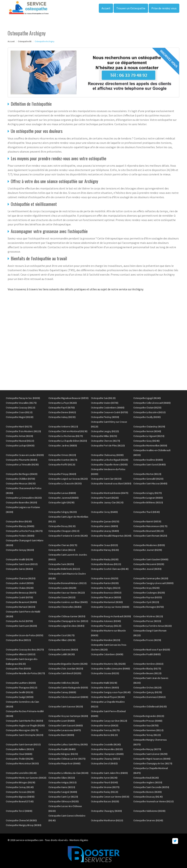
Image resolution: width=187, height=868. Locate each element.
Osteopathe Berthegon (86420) (22, 474)
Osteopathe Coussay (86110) (20, 408)
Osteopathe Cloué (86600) (19, 754)
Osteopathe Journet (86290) (148, 550)
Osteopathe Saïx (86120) (103, 398)
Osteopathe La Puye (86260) (63, 403)
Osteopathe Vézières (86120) (148, 616)
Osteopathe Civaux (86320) (104, 545)
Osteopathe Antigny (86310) (62, 782)
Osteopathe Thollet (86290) (20, 759)
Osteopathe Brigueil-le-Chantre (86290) (68, 664)
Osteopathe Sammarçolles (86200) (151, 578)
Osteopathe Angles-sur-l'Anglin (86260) (25, 725)
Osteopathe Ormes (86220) (62, 455)
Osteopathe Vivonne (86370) (105, 787)
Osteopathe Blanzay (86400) (20, 526)
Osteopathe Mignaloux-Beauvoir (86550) (68, 398)
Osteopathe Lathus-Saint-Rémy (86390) (68, 744)
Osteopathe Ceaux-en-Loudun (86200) (25, 455)
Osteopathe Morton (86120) (147, 474)
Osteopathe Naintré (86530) (147, 521)
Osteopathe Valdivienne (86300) (149, 811)
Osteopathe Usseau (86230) (105, 673)
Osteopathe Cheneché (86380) (21, 820)
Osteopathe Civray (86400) (104, 512)
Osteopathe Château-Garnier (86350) (67, 616)
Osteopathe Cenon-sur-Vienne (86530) (110, 797)
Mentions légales (79, 840)
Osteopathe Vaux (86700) (146, 725)
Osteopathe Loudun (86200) (62, 588)
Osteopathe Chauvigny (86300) (106, 811)
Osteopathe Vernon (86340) (147, 431)
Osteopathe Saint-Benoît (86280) (65, 673)
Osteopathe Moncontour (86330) (22, 763)
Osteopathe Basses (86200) (105, 801)
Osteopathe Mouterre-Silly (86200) (108, 664)
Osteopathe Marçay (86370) (147, 749)
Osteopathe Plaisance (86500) (106, 597)
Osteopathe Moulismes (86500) (149, 545)
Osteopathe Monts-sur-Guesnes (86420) (26, 778)
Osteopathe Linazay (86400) (105, 531)
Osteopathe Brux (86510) (18, 640)
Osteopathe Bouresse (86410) (106, 593)
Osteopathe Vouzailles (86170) (21, 403)
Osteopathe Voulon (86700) (105, 403)
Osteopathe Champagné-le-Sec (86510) (68, 621)
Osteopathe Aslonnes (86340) (106, 621)
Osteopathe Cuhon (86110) (62, 550)
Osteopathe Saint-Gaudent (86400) (151, 559)
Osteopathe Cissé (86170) (61, 635)
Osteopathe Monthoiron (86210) (107, 820)
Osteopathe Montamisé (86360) (107, 602)
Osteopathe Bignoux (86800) (20, 797)
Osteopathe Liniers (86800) (104, 526)
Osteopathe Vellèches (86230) (64, 683)
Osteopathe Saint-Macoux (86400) (150, 483)
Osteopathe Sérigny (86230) (63, 512)
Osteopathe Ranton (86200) (105, 583)
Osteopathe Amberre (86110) (63, 427)
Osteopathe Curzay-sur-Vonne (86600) (110, 607)
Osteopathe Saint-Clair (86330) (106, 479)
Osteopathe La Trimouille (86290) (22, 464)
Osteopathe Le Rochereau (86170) (66, 436)
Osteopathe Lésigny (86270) (147, 493)
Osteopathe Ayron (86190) (104, 778)
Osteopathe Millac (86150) (104, 436)
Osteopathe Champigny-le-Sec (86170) (153, 763)
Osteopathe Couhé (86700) (19, 597)
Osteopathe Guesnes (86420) (63, 650)
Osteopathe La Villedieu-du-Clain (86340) (68, 773)
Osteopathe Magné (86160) (20, 417)
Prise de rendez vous (164, 8)
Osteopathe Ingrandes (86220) (149, 716)
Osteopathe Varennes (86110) (148, 730)
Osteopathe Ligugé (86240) (147, 398)
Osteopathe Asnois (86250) (105, 578)
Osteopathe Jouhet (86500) (20, 583)
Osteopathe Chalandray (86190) (149, 427)
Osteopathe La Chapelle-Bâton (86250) (68, 441)
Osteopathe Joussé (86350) (147, 569)
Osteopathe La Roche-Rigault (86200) (110, 460)
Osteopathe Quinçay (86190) (148, 692)
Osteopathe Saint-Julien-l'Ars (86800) (109, 773)
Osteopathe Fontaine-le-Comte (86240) (68, 536)
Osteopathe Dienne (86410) (62, 412)
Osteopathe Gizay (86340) (146, 441)
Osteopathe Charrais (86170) (63, 545)
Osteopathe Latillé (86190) (62, 654)
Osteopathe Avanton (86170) (63, 460)
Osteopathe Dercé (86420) (104, 763)
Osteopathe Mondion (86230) (106, 640)
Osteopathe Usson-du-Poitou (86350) (24, 635)
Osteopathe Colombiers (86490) (107, 654)
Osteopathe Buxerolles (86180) (21, 502)
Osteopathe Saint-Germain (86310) (23, 744)
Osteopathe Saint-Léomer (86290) (150, 754)
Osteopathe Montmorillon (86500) (150, 445)
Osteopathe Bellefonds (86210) (64, 569)
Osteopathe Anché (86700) (19, 621)
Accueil (106, 8)
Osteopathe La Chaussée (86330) (65, 483)
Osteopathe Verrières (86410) (148, 664)
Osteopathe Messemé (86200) (149, 564)
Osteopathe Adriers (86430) (105, 688)
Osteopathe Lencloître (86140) (21, 773)
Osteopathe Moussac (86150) (21, 483)
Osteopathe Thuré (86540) (146, 512)
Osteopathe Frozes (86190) (147, 640)
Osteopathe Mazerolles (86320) (107, 749)
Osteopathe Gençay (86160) (20, 550)
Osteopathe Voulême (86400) (148, 460)
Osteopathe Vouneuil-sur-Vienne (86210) (153, 801)
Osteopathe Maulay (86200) (105, 559)
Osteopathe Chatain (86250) (147, 408)
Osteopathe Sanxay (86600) (62, 692)
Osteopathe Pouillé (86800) (147, 654)
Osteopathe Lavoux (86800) (62, 493)
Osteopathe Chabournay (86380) (107, 455)
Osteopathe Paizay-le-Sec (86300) (23, 398)
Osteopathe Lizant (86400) (62, 721)
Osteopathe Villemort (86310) (21, 654)
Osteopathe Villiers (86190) (62, 640)
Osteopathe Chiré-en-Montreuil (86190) (68, 431)
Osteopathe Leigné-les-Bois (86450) (66, 626)
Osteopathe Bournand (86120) (148, 531)
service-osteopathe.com (29, 840)
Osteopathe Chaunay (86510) (105, 759)
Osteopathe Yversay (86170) (105, 730)
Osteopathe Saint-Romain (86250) (150, 536)
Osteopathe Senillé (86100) (19, 692)
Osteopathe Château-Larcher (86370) (67, 759)
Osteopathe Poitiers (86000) (20, 536)
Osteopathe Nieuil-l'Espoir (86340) (108, 697)
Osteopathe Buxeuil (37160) (20, 801)
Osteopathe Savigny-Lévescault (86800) (153, 583)
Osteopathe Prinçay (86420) (62, 474)
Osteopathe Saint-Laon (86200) (21, 626)
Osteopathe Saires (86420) (19, 569)
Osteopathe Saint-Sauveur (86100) (66, 706)
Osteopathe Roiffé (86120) (62, 464)
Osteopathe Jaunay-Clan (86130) (107, 502)
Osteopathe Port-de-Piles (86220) (108, 445)
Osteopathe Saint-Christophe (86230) (25, 735)
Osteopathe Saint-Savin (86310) (22, 564)
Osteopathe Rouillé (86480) (62, 749)
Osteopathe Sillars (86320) (62, 778)
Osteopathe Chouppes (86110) (64, 531)
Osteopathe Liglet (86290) (61, 502)
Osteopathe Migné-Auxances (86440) (152, 759)
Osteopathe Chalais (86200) (20, 588)
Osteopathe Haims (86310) (62, 787)
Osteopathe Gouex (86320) (62, 597)
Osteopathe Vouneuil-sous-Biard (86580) (111, 483)
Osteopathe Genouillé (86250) (148, 479)
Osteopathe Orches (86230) (147, 688)
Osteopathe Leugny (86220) (105, 431)
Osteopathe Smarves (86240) (148, 820)
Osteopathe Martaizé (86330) (21, 607)
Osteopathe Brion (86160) (19, 521)
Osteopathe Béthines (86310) (148, 502)
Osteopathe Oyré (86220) (146, 602)
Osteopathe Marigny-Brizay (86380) (24, 825)
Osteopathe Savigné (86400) (63, 792)
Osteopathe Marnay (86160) (105, 550)
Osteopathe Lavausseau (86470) (65, 730)
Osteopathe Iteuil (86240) (146, 778)
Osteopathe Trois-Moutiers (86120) (23, 431)
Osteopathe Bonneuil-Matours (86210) (67, 583)
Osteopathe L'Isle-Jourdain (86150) (66, 669)
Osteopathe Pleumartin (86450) (22, 460)
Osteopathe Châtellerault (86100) (150, 706)
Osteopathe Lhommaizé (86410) (149, 697)
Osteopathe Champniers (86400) (107, 754)
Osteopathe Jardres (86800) (63, 445)
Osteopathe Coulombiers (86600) (108, 408)
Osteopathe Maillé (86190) (104, 683)
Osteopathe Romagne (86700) (148, 607)
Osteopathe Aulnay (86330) (62, 417)
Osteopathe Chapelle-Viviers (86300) (109, 464)
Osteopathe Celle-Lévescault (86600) (152, 403)
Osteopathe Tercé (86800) (19, 811)
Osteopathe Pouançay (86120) (106, 626)
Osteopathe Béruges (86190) (20, 782)
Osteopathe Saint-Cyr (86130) (63, 797)
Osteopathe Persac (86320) (147, 621)
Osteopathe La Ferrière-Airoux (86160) (152, 626)
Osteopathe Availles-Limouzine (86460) (110, 669)
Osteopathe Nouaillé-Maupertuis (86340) (111, 536)
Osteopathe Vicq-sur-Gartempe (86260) (68, 716)
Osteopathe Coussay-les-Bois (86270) (25, 650)
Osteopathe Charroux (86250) (21, 578)
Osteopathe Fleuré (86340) (104, 782)
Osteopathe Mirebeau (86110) (106, 564)
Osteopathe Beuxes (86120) (147, 673)
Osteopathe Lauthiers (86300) (21, 683)
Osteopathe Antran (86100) (19, 436)
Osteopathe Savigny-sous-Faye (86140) (111, 692)
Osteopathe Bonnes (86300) (147, 792)
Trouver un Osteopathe (131, 8)
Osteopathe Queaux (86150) (105, 521)
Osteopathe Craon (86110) (19, 412)
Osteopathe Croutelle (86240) (106, 744)
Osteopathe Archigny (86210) (106, 588)
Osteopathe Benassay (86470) (21, 593)
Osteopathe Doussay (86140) (148, 797)
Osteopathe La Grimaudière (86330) (24, 498)
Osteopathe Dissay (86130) (62, 526)
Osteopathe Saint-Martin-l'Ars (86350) (24, 721)
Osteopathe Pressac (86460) (148, 721)
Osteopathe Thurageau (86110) (21, 688)
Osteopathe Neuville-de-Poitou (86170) (25, 673)
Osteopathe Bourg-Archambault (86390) (111, 616)
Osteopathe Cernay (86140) (20, 787)
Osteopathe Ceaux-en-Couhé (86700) (109, 412)
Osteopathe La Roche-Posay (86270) (24, 531)
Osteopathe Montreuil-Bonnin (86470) (110, 493)
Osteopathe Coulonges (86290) (149, 593)
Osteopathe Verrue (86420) (105, 725)
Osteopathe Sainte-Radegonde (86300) (68, 688)
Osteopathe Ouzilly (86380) (147, 417)
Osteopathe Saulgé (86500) (20, 697)
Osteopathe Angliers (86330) (148, 782)
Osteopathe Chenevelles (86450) (65, 607)
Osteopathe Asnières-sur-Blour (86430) (68, 602)
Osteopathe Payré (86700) (62, 408)
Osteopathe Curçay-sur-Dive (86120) (109, 721)
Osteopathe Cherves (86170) (105, 441)
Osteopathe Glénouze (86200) (64, 801)
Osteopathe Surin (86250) (61, 564)
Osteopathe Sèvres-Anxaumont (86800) (68, 697)
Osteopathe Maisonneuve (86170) (150, 526)
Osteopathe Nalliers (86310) (20, 749)
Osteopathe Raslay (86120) (105, 792)
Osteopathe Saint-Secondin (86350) (151, 787)
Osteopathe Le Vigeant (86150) (149, 436)
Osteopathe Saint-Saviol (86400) (149, 464)
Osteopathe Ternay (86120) (147, 735)
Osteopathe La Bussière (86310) (149, 412)
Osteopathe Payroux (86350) (148, 597)
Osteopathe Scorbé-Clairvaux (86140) (110, 569)
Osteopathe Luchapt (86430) (20, 445)
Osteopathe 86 (25, 41)
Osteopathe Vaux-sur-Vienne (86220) (67, 593)
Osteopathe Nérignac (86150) (63, 754)
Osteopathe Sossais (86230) (20, 792)
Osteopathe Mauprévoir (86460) (64, 763)
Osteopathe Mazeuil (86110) (20, 441)
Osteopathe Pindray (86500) (105, 417)
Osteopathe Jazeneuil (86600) (63, 498)
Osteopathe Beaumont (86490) (21, 602)
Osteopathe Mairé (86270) (19, 427)
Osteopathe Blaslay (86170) (147, 669)
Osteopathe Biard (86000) (61, 735)
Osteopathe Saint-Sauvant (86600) (66, 725)
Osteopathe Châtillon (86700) (20, 479)
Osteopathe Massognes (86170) (22, 730)
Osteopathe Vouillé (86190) (19, 559)
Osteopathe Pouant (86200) (105, 498)
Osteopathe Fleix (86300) (18, 669)
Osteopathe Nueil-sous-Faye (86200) (152, 650)
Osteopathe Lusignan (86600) (148, 498)
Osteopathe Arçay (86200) (146, 588)
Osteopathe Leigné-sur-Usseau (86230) (68, 479)
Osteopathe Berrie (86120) (104, 735)
